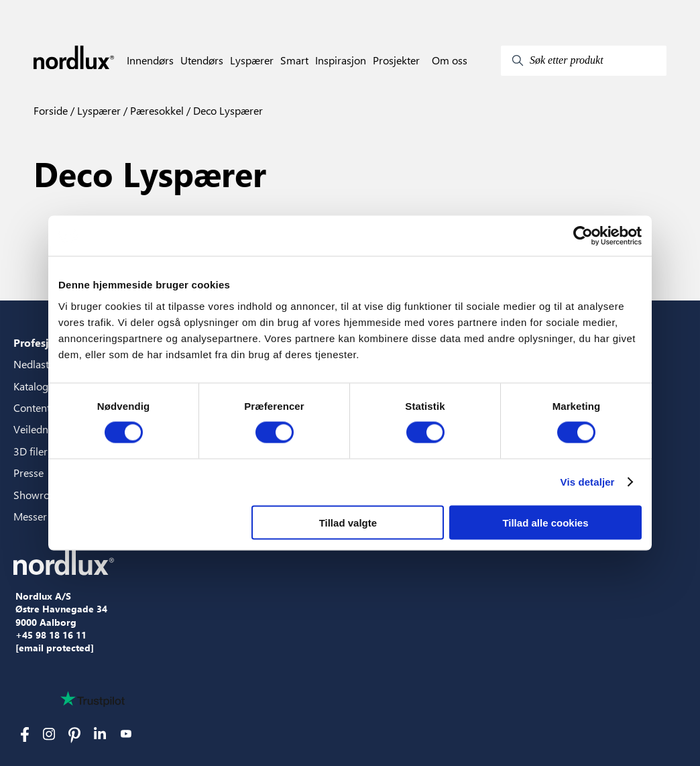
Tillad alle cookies (545, 522)
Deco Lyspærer (227, 110)
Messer (30, 516)
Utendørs (202, 60)
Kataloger (36, 386)
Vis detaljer (588, 482)
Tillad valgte (348, 522)
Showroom (39, 495)
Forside (51, 110)
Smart (294, 60)
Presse (28, 473)
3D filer (31, 451)
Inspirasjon (341, 60)
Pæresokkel (156, 110)
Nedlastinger (43, 364)
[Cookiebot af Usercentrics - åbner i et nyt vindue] (583, 236)
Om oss (450, 60)
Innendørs (150, 60)
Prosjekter (396, 60)
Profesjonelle (47, 342)
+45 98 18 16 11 (51, 635)
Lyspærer (252, 60)
